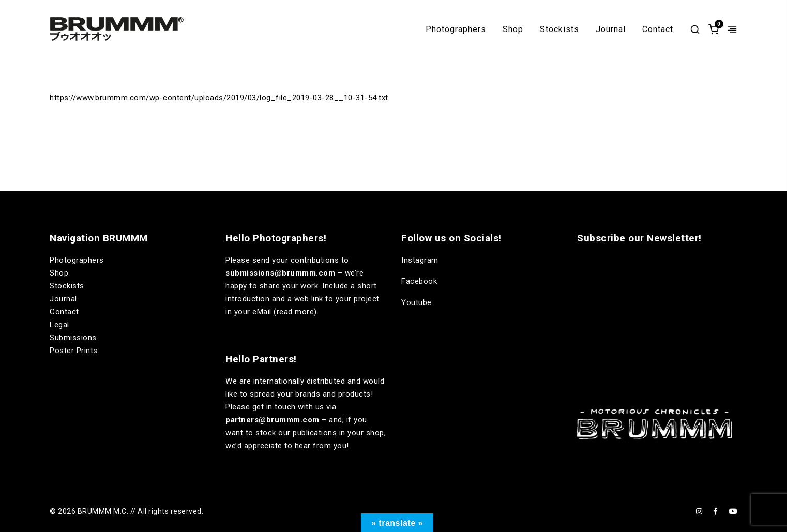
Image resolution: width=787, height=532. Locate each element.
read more (296, 312)
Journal (611, 29)
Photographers (456, 29)
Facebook (419, 281)
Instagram (420, 260)
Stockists (559, 29)
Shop (513, 29)
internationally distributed (299, 381)
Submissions (73, 338)
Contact (658, 29)
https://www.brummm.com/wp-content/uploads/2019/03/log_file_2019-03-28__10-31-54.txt (219, 98)
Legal (59, 325)
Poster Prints (74, 351)
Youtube (417, 302)
